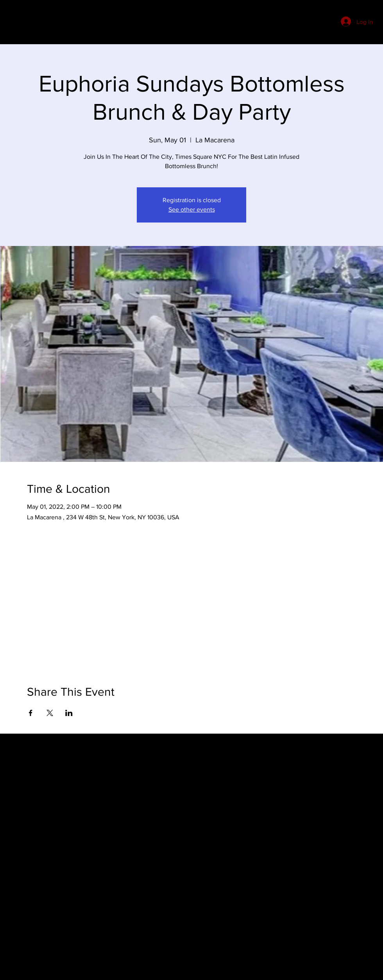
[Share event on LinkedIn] (69, 713)
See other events (192, 209)
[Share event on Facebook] (31, 713)
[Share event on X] (50, 713)
